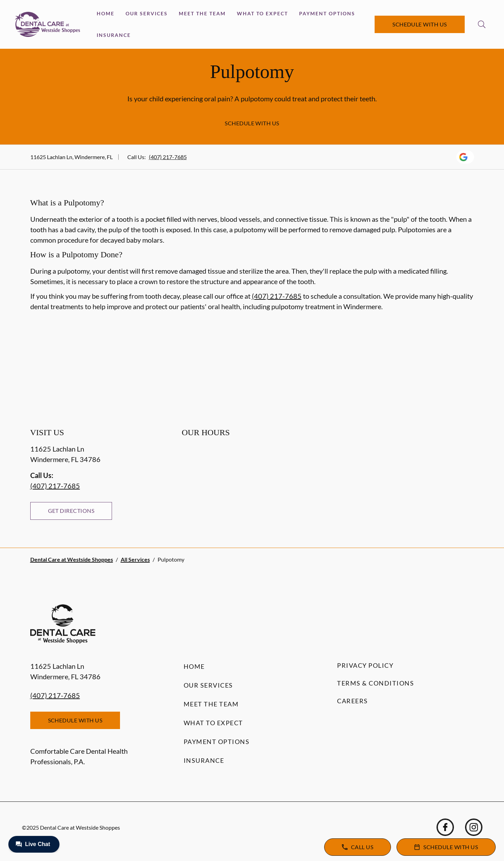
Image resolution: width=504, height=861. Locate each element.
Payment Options (327, 13)
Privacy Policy (365, 665)
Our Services (147, 13)
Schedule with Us (420, 24)
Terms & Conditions (375, 683)
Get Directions (71, 511)
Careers (353, 701)
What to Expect (262, 13)
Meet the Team (202, 13)
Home (106, 13)
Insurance (114, 35)
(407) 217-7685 (168, 157)
